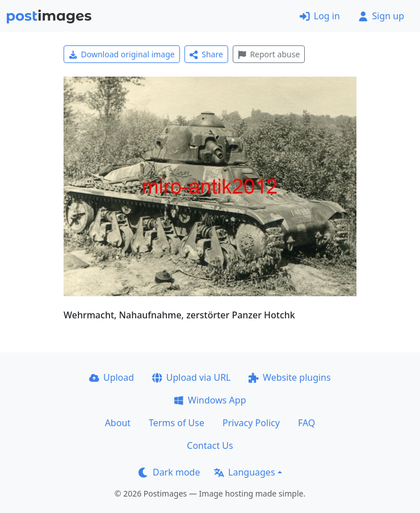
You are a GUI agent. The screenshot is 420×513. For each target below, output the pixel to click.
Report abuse (269, 54)
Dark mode (169, 472)
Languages (244, 472)
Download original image (122, 54)
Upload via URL (191, 377)
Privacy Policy (251, 423)
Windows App (210, 400)
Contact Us (210, 445)
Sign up (381, 16)
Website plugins (289, 377)
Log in (320, 16)
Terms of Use (177, 423)
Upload (112, 377)
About (118, 423)
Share (206, 54)
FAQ (306, 423)
